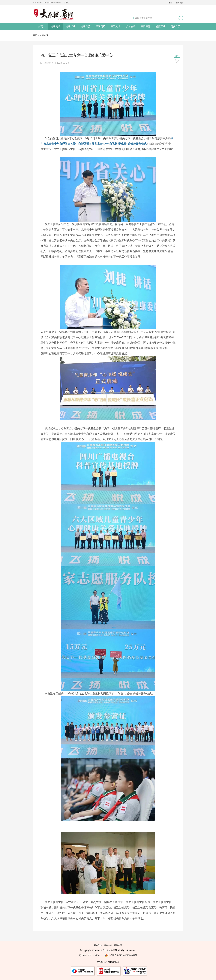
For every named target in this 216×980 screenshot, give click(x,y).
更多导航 (175, 26)
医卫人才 (115, 26)
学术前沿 (130, 26)
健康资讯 (55, 26)
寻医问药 (100, 26)
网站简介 (98, 945)
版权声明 (118, 945)
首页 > (36, 35)
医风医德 (145, 26)
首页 (40, 26)
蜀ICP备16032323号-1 (89, 955)
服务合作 (108, 945)
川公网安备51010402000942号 (121, 955)
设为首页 (179, 3)
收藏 (170, 3)
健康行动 (70, 26)
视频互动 (160, 26)
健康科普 (85, 26)
